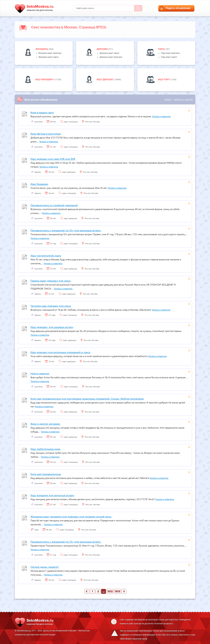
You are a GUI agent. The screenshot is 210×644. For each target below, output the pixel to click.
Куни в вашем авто (42, 112)
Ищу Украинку (39, 184)
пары (162, 49)
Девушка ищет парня (109, 53)
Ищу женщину (45, 79)
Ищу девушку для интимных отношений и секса (60, 352)
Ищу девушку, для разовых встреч (52, 327)
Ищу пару (164, 79)
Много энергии (40, 373)
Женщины (42, 49)
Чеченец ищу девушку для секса (51, 306)
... (104, 591)
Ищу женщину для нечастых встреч (52, 495)
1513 (117, 591)
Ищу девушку (105, 79)
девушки (102, 49)
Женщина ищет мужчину (50, 53)
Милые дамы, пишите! (45, 567)
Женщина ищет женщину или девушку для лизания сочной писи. (71, 516)
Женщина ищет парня (48, 57)
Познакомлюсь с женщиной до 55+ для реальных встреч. (66, 230)
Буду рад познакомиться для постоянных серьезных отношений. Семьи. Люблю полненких (87, 398)
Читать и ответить (161, 116)
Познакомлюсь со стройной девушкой (54, 205)
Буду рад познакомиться (46, 474)
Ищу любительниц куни (45, 449)
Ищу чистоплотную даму (46, 255)
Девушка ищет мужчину (111, 57)
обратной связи (140, 639)
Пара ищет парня (169, 57)
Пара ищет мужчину (170, 53)
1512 (110, 591)
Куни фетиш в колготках (46, 134)
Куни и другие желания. (45, 424)
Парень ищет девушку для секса (51, 281)
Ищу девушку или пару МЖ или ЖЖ (53, 159)
